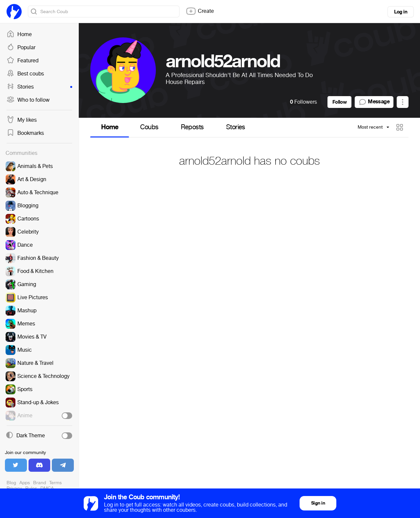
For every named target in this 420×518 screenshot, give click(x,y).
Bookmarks (25, 133)
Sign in (318, 503)
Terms (55, 483)
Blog (11, 483)
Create (200, 11)
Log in (401, 12)
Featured (22, 61)
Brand (40, 483)
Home (19, 34)
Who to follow (28, 100)
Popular (21, 48)
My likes (22, 120)
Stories (39, 87)
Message (374, 102)
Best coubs (25, 74)
